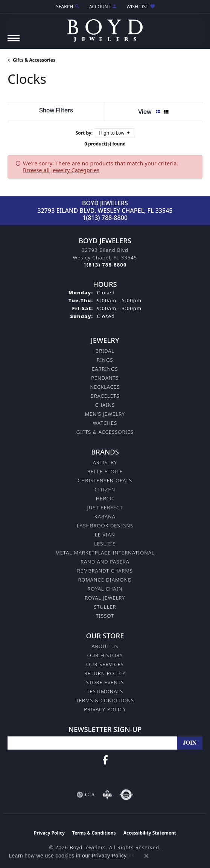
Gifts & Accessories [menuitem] (105, 432)
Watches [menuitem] (105, 423)
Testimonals (105, 691)
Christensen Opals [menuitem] (105, 480)
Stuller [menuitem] (105, 607)
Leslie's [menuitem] (105, 544)
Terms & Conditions (105, 700)
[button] (67, 7)
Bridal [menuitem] (105, 351)
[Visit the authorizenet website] (126, 795)
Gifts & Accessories (34, 60)
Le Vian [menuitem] (105, 535)
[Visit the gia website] (86, 795)
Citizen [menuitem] (105, 489)
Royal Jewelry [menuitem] (105, 598)
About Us (105, 646)
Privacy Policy (105, 709)
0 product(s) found (105, 144)
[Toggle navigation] (14, 42)
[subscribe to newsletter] (190, 743)
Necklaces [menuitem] (105, 387)
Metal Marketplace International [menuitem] (105, 553)
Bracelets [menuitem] (105, 396)
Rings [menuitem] (105, 360)
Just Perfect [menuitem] (105, 507)
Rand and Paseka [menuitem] (105, 562)
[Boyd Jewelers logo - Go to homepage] (105, 28)
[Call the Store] (105, 265)
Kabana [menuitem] (105, 517)
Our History (105, 655)
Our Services (105, 664)
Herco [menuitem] (105, 498)
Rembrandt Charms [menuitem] (105, 571)
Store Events (105, 682)
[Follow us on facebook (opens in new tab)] (105, 760)
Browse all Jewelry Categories (61, 170)
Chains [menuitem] (105, 405)
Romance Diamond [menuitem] (105, 580)
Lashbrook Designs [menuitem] (105, 526)
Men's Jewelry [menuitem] (105, 414)
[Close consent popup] (146, 856)
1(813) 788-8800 (105, 218)
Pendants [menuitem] (105, 378)
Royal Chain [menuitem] (105, 589)
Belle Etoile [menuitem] (105, 471)
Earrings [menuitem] (105, 369)
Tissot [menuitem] (105, 616)
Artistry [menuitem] (105, 462)
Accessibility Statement (150, 833)
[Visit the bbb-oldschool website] (107, 795)
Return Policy (105, 673)
